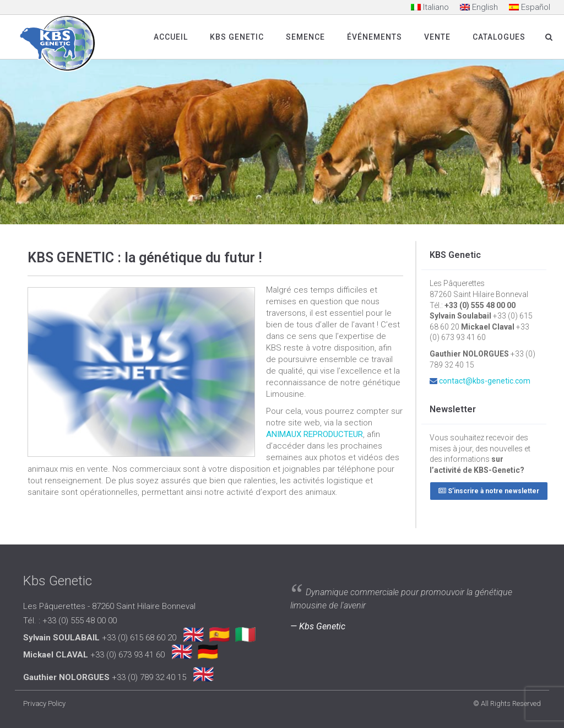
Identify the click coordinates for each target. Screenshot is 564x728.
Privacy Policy (44, 703)
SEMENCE (305, 37)
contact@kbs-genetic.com (485, 381)
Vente (437, 37)
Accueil (171, 37)
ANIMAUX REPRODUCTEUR (314, 434)
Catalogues (499, 37)
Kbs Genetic (237, 37)
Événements (375, 37)
